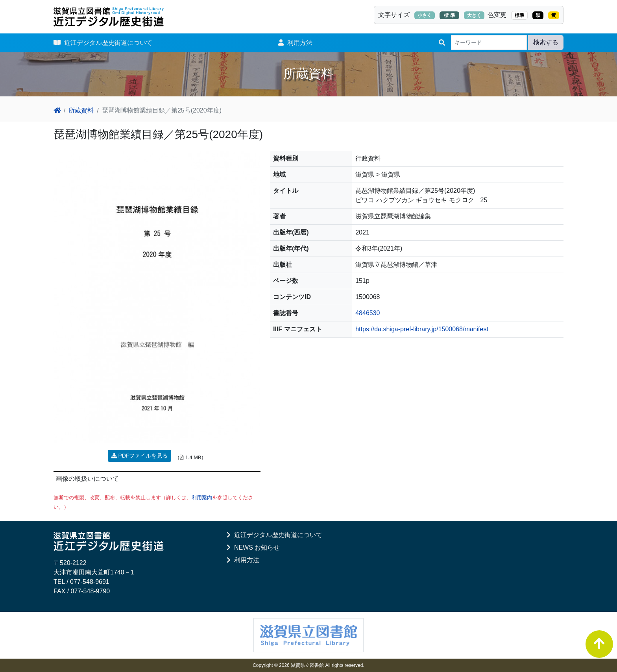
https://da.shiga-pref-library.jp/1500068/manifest (422, 329)
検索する (546, 42)
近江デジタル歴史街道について (103, 43)
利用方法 (295, 43)
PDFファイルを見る (140, 456)
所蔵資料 (81, 110)
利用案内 (202, 498)
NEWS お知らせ (253, 547)
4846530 (368, 313)
